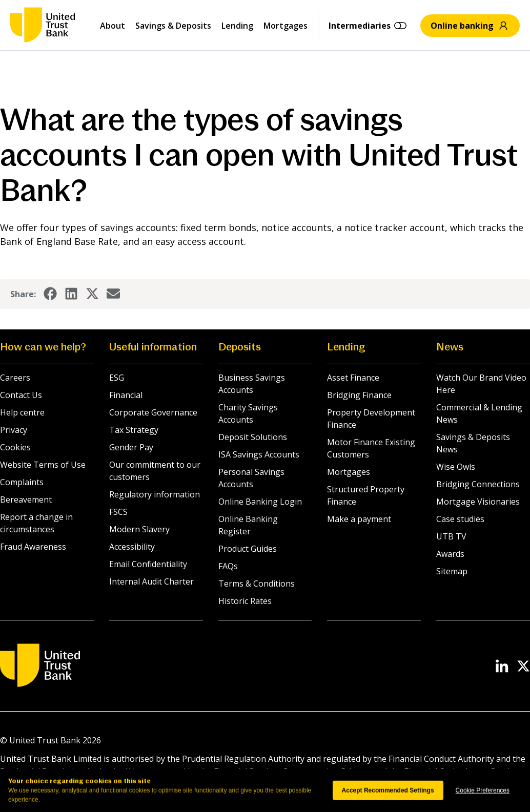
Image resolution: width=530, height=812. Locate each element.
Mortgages (286, 26)
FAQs (228, 566)
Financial (126, 395)
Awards (450, 554)
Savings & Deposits (173, 26)
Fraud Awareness (33, 547)
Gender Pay (131, 447)
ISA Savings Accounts (259, 454)
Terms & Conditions (257, 584)
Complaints (22, 482)
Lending (237, 26)
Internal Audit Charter (151, 581)
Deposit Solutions (253, 437)
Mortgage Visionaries (478, 502)
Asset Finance (353, 378)
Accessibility (132, 547)
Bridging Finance (359, 395)
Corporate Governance (153, 412)
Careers (15, 378)
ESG (117, 378)
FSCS (118, 512)
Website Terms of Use (43, 465)
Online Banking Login (260, 502)
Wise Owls (456, 467)
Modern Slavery (139, 529)
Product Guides (248, 549)
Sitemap (452, 571)
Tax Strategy (134, 430)
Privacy (14, 430)
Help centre (22, 412)
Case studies (460, 519)
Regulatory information (155, 494)
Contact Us (21, 395)
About (113, 26)
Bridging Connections (478, 484)
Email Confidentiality (148, 564)
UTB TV (451, 536)
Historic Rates (245, 601)
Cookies (15, 447)
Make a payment (359, 519)
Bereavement (26, 499)
